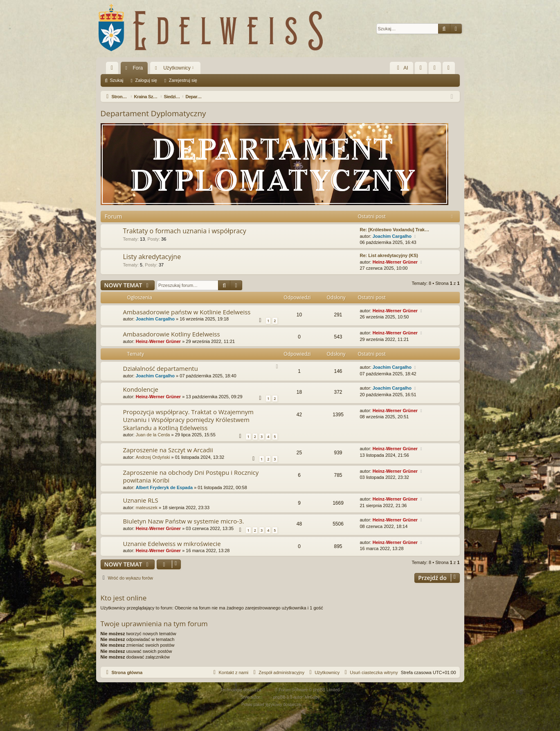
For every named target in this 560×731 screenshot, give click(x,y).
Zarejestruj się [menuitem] (450, 70)
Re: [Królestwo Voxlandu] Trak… (395, 230)
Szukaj (117, 80)
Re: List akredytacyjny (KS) (389, 255)
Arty (266, 697)
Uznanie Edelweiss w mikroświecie (172, 544)
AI (401, 68)
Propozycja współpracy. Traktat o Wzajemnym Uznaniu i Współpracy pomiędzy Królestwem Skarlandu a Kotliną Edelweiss (188, 420)
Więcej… (114, 70)
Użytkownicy (177, 68)
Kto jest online (124, 598)
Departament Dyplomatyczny (153, 113)
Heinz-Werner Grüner (395, 262)
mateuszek (147, 508)
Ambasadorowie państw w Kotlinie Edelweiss (187, 312)
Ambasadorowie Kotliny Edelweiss (172, 334)
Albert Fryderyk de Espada (164, 487)
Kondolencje (141, 389)
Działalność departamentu (161, 368)
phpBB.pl (310, 705)
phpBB (268, 690)
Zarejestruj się (183, 80)
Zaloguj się (146, 80)
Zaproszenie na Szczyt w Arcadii (168, 450)
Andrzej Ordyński (153, 457)
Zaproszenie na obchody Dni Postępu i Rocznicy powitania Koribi (191, 476)
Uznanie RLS (141, 500)
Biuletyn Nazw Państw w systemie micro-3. (184, 521)
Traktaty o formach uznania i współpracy (185, 231)
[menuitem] (421, 68)
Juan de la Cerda (153, 435)
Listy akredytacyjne (152, 257)
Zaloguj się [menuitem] (436, 70)
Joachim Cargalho (392, 236)
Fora (138, 68)
